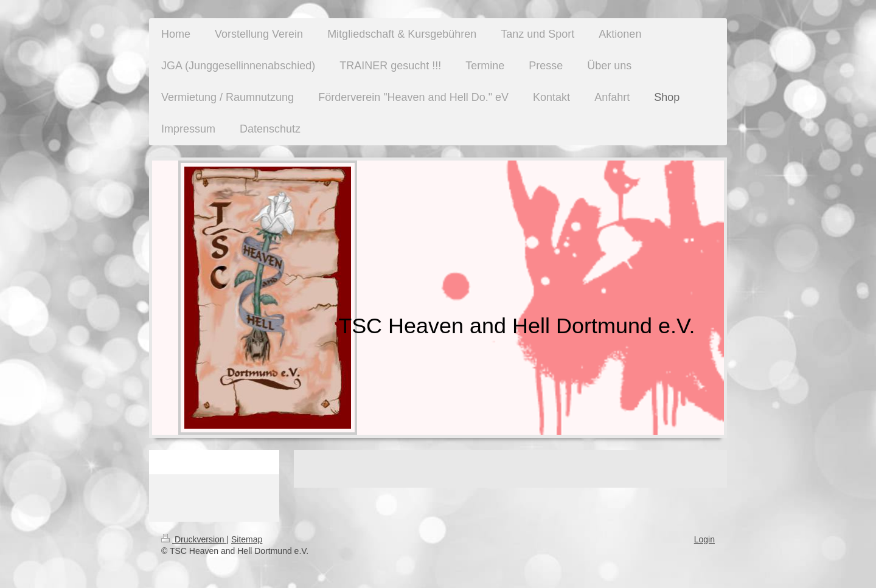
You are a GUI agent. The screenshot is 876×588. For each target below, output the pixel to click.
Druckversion (194, 539)
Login (704, 539)
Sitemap (247, 539)
